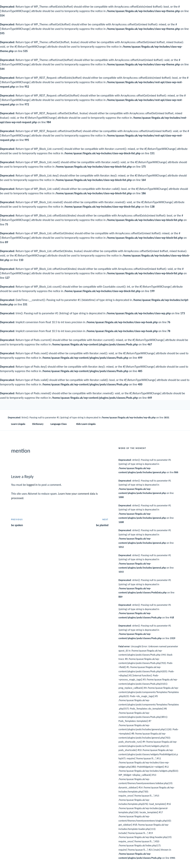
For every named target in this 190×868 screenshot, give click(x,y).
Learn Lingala (18, 424)
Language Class (60, 424)
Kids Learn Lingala (86, 424)
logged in (32, 485)
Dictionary (38, 424)
